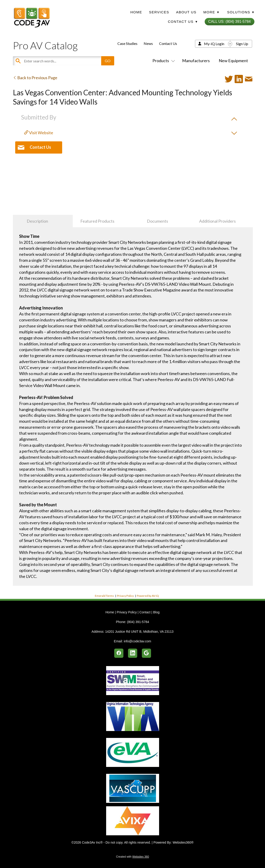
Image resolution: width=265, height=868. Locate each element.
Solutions (241, 12)
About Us (186, 12)
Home (136, 12)
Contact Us (168, 43)
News (148, 43)
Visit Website (39, 133)
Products (163, 61)
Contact (145, 612)
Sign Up (242, 44)
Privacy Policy (125, 596)
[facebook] (119, 653)
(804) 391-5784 (138, 622)
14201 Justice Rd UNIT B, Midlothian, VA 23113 (139, 632)
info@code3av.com (137, 641)
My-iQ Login (214, 44)
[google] (146, 653)
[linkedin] (133, 653)
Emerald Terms (104, 596)
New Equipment (233, 61)
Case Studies (127, 43)
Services (159, 12)
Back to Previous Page (35, 78)
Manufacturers (196, 61)
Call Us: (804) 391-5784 (230, 22)
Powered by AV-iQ (148, 596)
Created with (132, 857)
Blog (156, 612)
